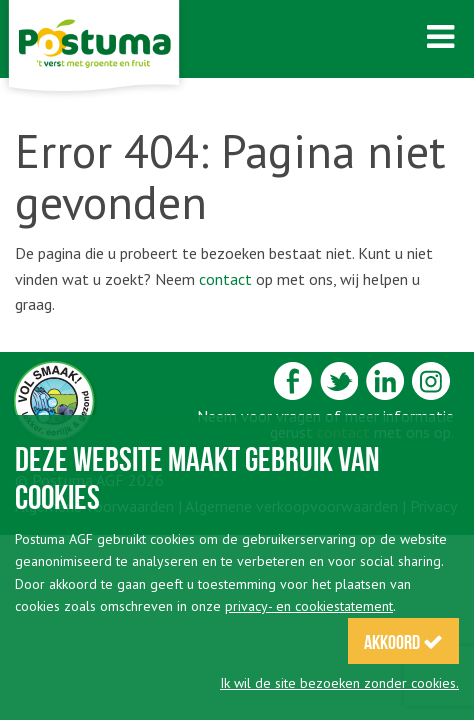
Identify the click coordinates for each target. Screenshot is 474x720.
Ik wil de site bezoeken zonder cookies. (339, 683)
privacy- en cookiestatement (309, 606)
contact (225, 279)
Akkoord (403, 642)
